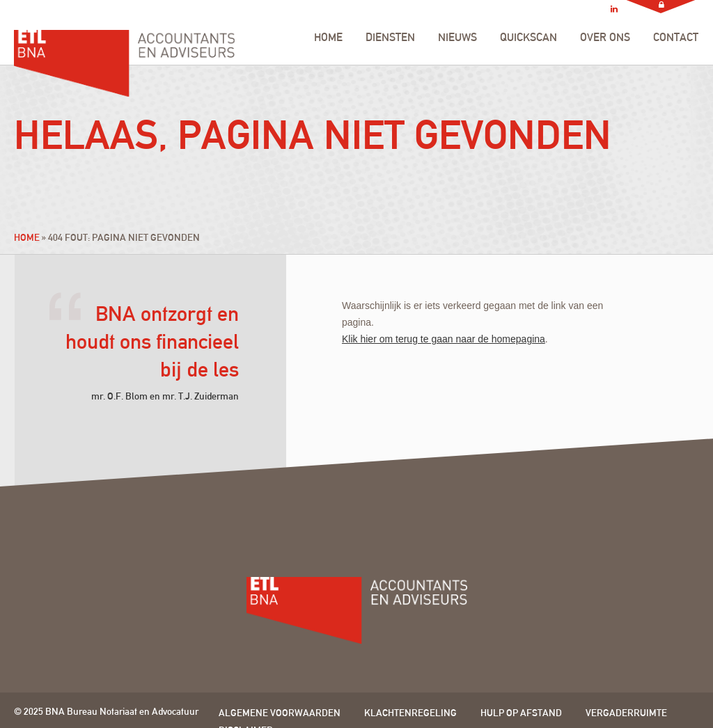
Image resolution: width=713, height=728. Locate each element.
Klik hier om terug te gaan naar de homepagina (444, 339)
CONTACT (676, 37)
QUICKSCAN (528, 37)
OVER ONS (605, 37)
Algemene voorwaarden (280, 713)
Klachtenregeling (410, 713)
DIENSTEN (390, 37)
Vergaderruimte (626, 713)
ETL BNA (124, 47)
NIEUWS (457, 37)
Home (27, 237)
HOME (328, 37)
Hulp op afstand (521, 713)
